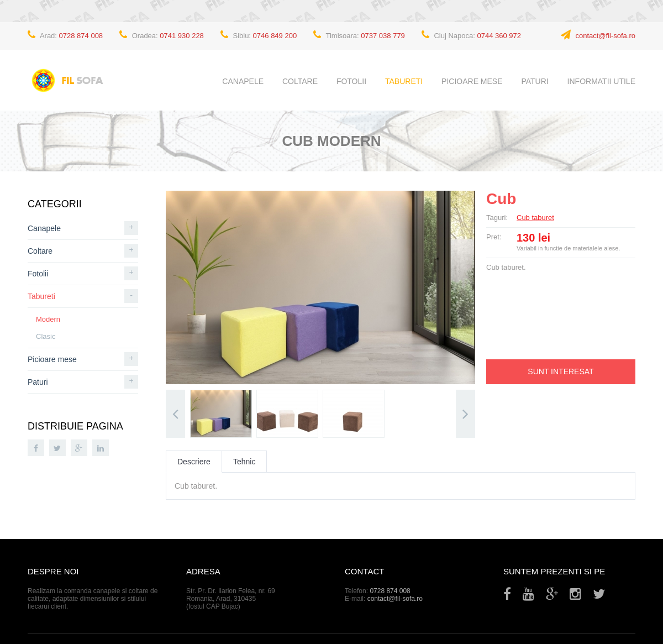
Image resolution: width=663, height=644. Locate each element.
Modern (48, 319)
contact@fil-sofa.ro (605, 36)
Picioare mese (472, 81)
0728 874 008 (81, 36)
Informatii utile (601, 81)
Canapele (243, 81)
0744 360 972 (499, 36)
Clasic (46, 336)
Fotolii (351, 81)
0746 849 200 (275, 36)
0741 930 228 (182, 36)
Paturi (535, 81)
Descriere (194, 462)
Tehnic (244, 462)
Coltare (300, 81)
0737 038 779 (383, 36)
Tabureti (404, 81)
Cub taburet (535, 218)
